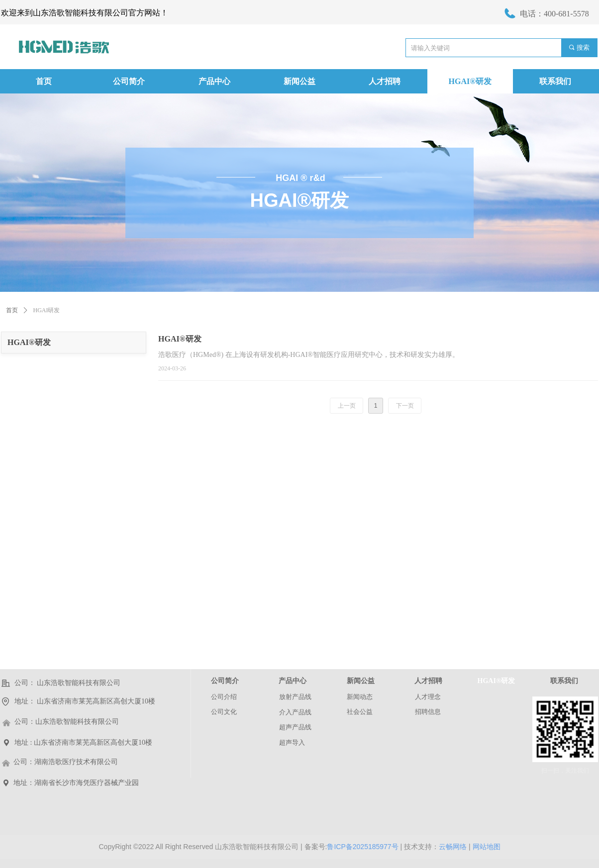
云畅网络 (453, 847)
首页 (12, 310)
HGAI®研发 (29, 342)
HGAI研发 (47, 310)
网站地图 (487, 847)
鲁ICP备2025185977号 (362, 847)
